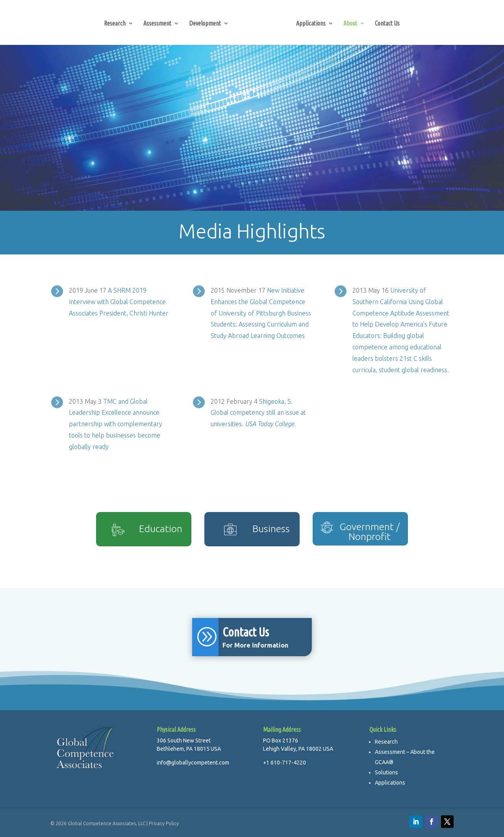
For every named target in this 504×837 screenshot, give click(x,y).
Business (271, 529)
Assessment (157, 24)
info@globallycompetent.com (193, 763)
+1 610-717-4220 (284, 763)
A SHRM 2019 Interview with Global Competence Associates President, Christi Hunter (119, 302)
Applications (311, 24)
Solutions (386, 772)
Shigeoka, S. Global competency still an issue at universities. (258, 413)
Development (205, 24)
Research (115, 24)
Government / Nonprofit (370, 532)
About (350, 24)
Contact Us (387, 24)
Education (161, 529)
